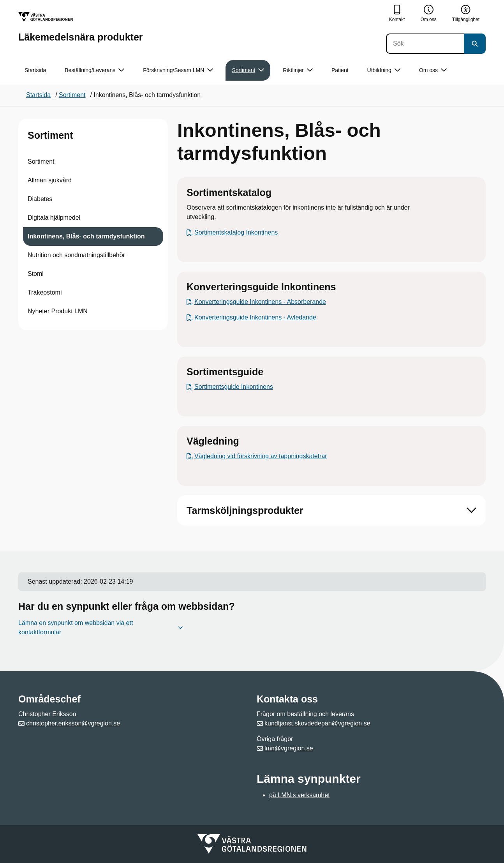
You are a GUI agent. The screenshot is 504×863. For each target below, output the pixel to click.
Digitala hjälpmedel (54, 218)
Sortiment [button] (248, 70)
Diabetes (40, 199)
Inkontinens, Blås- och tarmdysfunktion (86, 236)
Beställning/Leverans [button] (94, 70)
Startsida (35, 70)
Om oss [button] (433, 70)
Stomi (36, 274)
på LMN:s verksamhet (300, 795)
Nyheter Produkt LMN (58, 311)
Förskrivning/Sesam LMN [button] (178, 70)
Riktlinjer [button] (298, 70)
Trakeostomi (45, 292)
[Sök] (425, 44)
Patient (340, 70)
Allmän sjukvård (50, 180)
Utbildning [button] (384, 70)
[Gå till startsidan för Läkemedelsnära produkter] (81, 27)
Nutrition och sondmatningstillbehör (76, 255)
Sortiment (50, 135)
